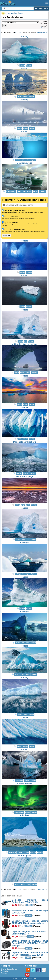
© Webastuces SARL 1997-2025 (24, 979)
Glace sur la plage (24, 476)
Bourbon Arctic (25, 163)
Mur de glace (25, 856)
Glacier (24, 407)
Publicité (4, 971)
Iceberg (24, 37)
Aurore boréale (25, 784)
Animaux (29, 272)
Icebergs (25, 542)
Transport (42, 191)
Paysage (29, 65)
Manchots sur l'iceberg (25, 442)
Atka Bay (24, 815)
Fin (20, 32)
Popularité (44, 28)
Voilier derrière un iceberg (24, 344)
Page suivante (42, 32)
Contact (4, 973)
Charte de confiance (9, 969)
